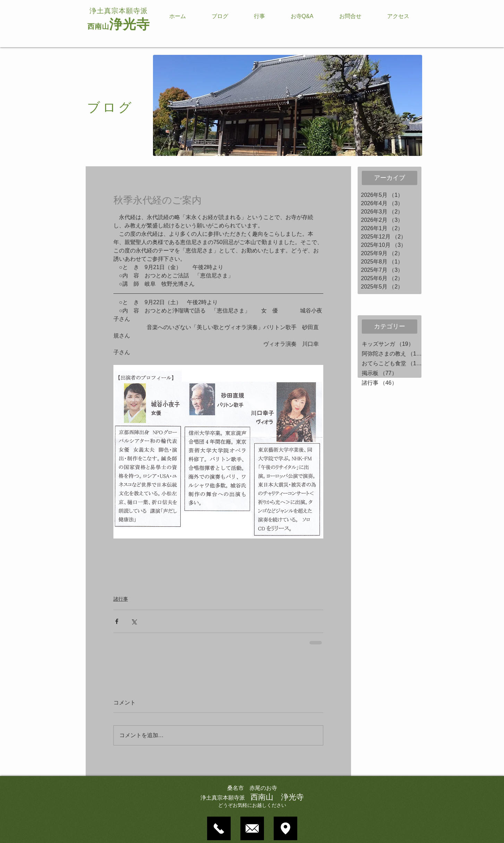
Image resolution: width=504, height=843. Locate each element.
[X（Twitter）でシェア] (134, 621)
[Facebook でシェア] (117, 621)
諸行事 (121, 599)
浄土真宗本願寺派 (119, 11)
